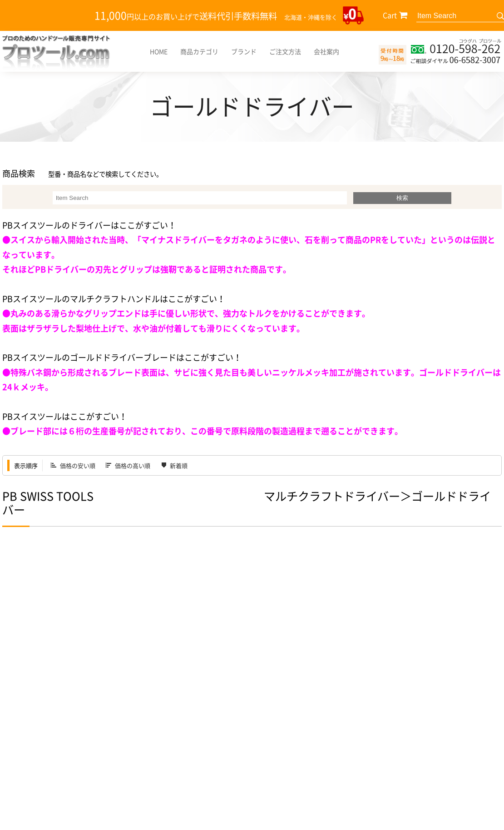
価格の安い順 (78, 465)
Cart (390, 15)
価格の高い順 (133, 465)
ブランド (244, 51)
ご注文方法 (285, 51)
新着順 (179, 465)
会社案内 (326, 51)
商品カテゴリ (199, 51)
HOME (159, 51)
